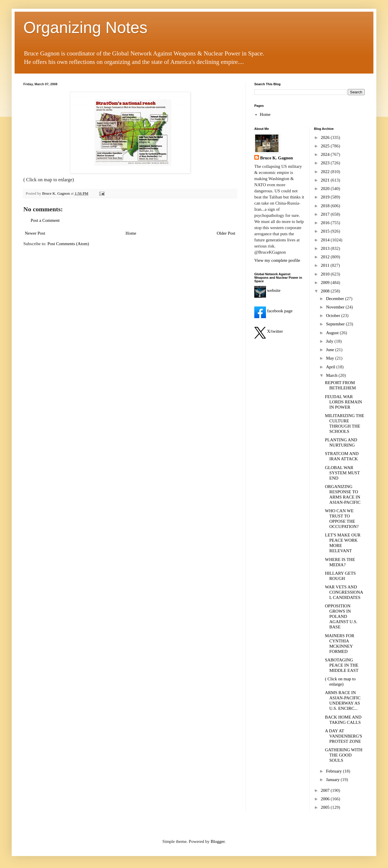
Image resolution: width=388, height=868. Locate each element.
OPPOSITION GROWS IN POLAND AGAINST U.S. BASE (341, 616)
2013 (326, 248)
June (331, 350)
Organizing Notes (85, 27)
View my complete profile (277, 260)
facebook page (273, 311)
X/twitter (269, 331)
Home (131, 233)
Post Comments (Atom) (68, 244)
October (334, 316)
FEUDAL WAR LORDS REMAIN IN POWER (343, 402)
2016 (326, 223)
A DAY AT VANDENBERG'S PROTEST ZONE (343, 736)
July (330, 341)
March (332, 375)
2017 (326, 214)
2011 (326, 265)
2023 (326, 163)
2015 (326, 231)
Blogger (218, 841)
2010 (326, 274)
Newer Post (35, 233)
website (267, 290)
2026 (326, 137)
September (336, 324)
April (331, 367)
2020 (326, 189)
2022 (326, 172)
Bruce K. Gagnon (276, 158)
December (336, 299)
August (333, 333)
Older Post (226, 233)
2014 (326, 240)
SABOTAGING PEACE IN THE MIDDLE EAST (342, 665)
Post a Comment (45, 220)
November (336, 307)
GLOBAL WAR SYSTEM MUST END (342, 473)
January (333, 780)
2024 (326, 154)
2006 (326, 799)
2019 (326, 197)
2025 (326, 146)
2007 (326, 790)
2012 (326, 257)
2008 (326, 291)
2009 (326, 283)
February (335, 771)
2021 (326, 180)
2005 (326, 807)
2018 (326, 206)
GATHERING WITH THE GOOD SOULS (344, 755)
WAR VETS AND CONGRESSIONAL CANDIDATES (344, 592)
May (331, 358)
